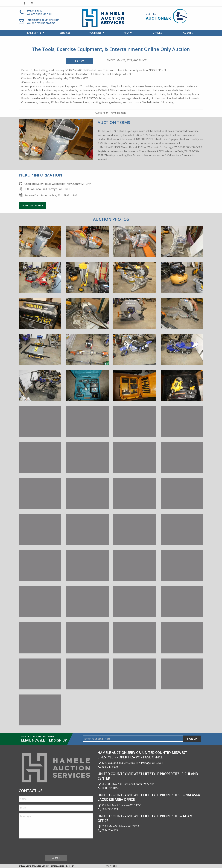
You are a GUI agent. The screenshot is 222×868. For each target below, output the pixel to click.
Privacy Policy (111, 866)
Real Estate (34, 33)
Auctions (95, 33)
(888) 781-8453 (108, 788)
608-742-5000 (108, 767)
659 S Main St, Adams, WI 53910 (118, 826)
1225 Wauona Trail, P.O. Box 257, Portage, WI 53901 (130, 763)
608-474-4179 (108, 830)
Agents (188, 33)
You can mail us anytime (43, 21)
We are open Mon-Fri (39, 12)
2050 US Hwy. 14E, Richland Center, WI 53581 (126, 784)
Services (65, 33)
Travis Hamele (118, 113)
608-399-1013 (108, 809)
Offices (157, 33)
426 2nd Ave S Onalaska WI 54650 (119, 805)
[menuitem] (34, 33)
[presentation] (43, 847)
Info (126, 33)
